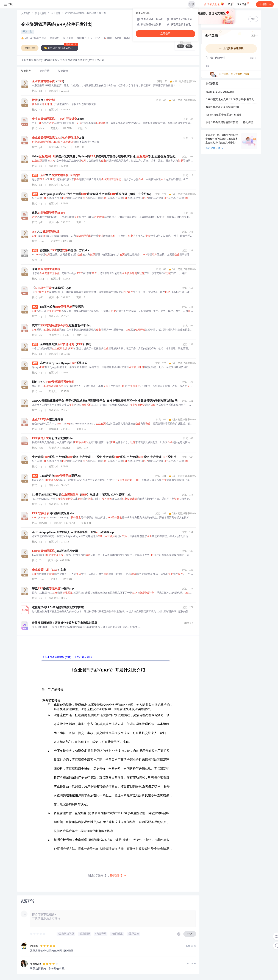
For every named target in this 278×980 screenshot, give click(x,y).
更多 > (254, 36)
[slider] (38, 934)
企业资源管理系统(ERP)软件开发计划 (57, 25)
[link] (26, 14)
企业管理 (56, 14)
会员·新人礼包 (214, 4)
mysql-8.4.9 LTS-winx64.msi (220, 92)
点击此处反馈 (214, 148)
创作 (265, 4)
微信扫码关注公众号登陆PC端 (222, 107)
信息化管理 (41, 14)
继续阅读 (118, 876)
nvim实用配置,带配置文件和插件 (223, 115)
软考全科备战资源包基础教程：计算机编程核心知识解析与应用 (231, 123)
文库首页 (26, 14)
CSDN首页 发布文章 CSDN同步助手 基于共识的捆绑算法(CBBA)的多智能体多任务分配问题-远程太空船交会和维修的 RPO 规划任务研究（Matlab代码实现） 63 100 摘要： (231, 100)
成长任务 (243, 4)
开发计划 (27, 32)
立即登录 (165, 34)
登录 (192, 4)
